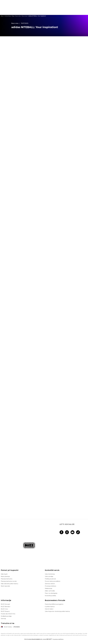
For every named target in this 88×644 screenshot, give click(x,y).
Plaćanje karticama (7, 579)
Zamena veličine (50, 584)
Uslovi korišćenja (50, 574)
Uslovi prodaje (49, 576)
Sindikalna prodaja (6, 616)
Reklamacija (48, 588)
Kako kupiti (4, 574)
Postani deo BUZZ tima (8, 614)
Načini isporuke (5, 586)
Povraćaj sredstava (50, 586)
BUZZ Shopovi (5, 611)
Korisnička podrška (50, 596)
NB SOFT (49, 639)
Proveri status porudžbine (53, 581)
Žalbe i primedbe (50, 591)
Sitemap (3, 619)
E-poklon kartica (50, 607)
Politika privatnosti (50, 579)
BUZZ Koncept (5, 604)
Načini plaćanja (5, 576)
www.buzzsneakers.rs (35, 639)
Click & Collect (49, 609)
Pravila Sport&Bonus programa (54, 604)
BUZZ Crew (4, 609)
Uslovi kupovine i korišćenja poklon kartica (57, 611)
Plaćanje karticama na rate (9, 581)
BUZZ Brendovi (6, 607)
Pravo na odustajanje (51, 593)
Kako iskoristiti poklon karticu (9, 584)
